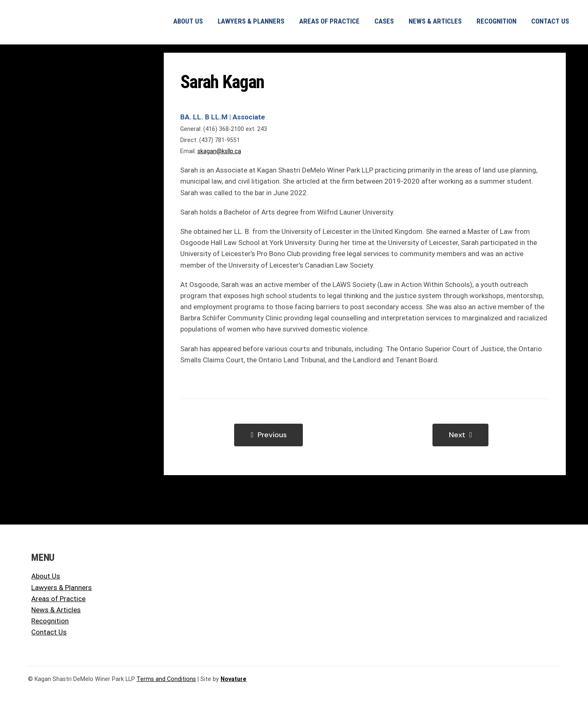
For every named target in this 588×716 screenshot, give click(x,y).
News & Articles (56, 610)
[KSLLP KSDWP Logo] (76, 9)
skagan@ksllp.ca (219, 151)
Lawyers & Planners (62, 588)
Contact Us (49, 632)
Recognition (50, 621)
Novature (234, 679)
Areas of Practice (58, 599)
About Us (46, 576)
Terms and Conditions (166, 679)
